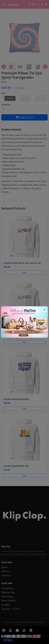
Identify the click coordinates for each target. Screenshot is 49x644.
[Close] (45, 310)
